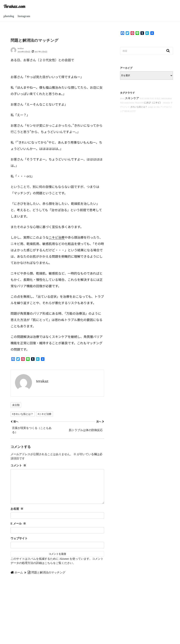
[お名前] (57, 523)
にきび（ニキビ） (153, 103)
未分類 (16, 405)
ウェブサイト (19, 545)
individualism (167, 98)
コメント (18, 465)
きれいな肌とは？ (139, 107)
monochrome (129, 103)
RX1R (127, 111)
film (158, 107)
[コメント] (57, 490)
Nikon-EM (139, 103)
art (155, 107)
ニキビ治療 (57, 237)
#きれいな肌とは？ (23, 414)
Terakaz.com (14, 6)
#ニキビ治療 (45, 414)
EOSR (147, 98)
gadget (151, 107)
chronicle (166, 103)
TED (122, 103)
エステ (133, 111)
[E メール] (57, 537)
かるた (158, 98)
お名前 (17, 516)
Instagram (24, 16)
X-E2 (142, 98)
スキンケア (132, 98)
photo (122, 98)
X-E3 (152, 98)
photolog (9, 16)
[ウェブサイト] (57, 552)
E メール (18, 531)
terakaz (21, 48)
